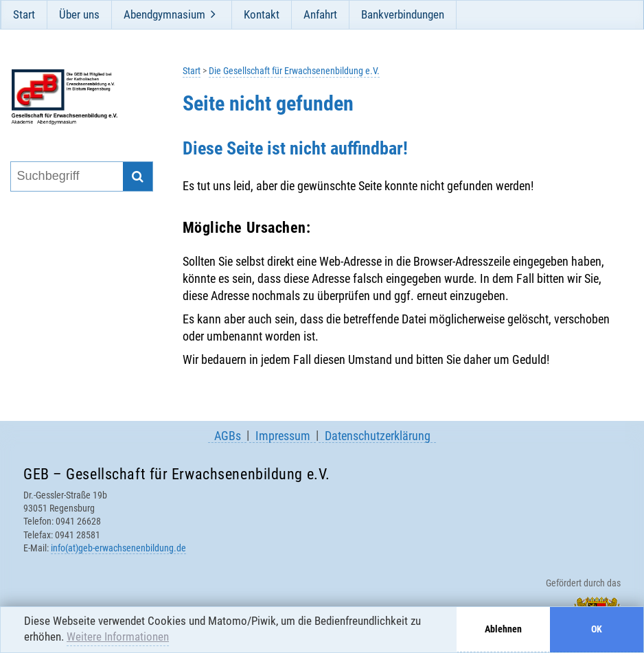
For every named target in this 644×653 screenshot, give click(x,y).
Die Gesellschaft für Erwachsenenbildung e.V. (294, 71)
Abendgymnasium (164, 14)
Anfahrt (320, 14)
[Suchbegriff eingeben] (66, 177)
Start (24, 14)
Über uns (79, 14)
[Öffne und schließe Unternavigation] (214, 14)
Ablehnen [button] (503, 629)
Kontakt (262, 14)
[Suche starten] (138, 177)
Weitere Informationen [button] (118, 637)
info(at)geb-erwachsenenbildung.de (118, 548)
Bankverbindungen (403, 14)
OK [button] (597, 629)
